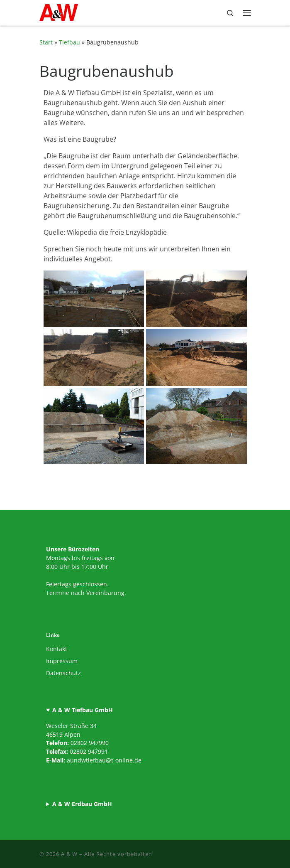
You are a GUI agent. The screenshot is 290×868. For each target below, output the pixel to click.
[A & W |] (59, 11)
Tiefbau (69, 42)
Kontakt (57, 649)
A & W (69, 854)
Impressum (62, 661)
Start (46, 42)
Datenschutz (63, 673)
